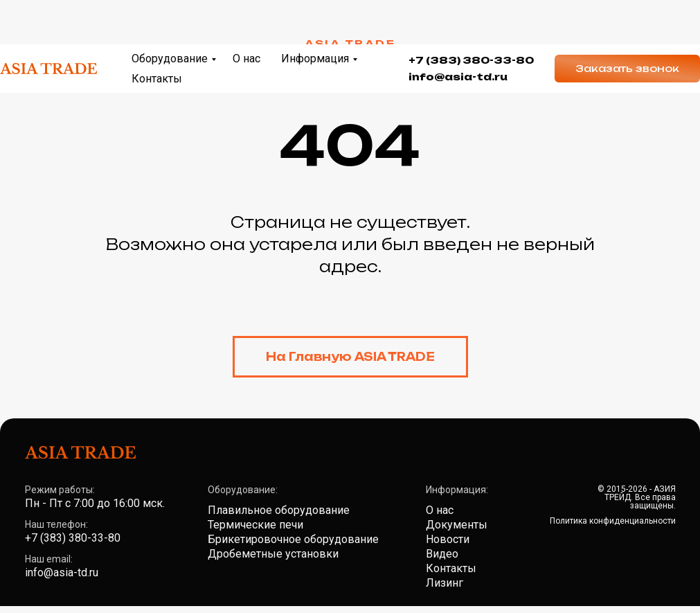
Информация (315, 14)
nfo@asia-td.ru (460, 32)
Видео (442, 554)
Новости (448, 539)
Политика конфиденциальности (613, 521)
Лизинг (445, 583)
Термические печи (255, 525)
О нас (246, 14)
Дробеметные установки (273, 554)
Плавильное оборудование (279, 510)
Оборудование (170, 14)
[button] (627, 24)
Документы (457, 525)
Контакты (157, 34)
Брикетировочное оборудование (293, 539)
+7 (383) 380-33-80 (471, 16)
